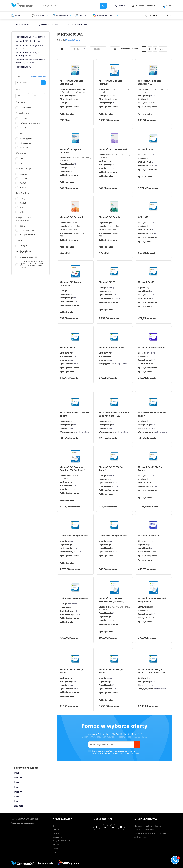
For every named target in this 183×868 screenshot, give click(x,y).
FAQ (54, 852)
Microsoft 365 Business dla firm (30, 37)
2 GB (154, 298)
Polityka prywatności (61, 841)
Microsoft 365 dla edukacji (28, 41)
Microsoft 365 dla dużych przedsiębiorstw (27, 54)
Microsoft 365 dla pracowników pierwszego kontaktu (30, 61)
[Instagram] (121, 827)
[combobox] (73, 49)
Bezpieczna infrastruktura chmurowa (150, 833)
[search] (103, 6)
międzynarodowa (121, 364)
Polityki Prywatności (131, 753)
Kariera (56, 833)
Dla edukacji (62, 15)
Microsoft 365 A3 (23, 67)
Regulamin (57, 837)
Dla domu (40, 15)
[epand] (26, 15)
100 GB (157, 165)
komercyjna (151, 155)
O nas (55, 826)
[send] (137, 745)
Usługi (83, 15)
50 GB (156, 233)
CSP (114, 103)
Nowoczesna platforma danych (148, 826)
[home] (22, 5)
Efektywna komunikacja (144, 830)
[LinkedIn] (105, 827)
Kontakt (120, 6)
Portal (166, 15)
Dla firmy (20, 15)
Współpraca (58, 844)
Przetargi (56, 848)
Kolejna (163, 49)
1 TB (154, 230)
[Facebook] (97, 827)
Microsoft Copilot (106, 15)
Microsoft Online (62, 24)
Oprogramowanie (42, 24)
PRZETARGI (151, 15)
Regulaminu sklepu (112, 753)
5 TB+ (154, 162)
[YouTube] (113, 827)
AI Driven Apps (141, 837)
